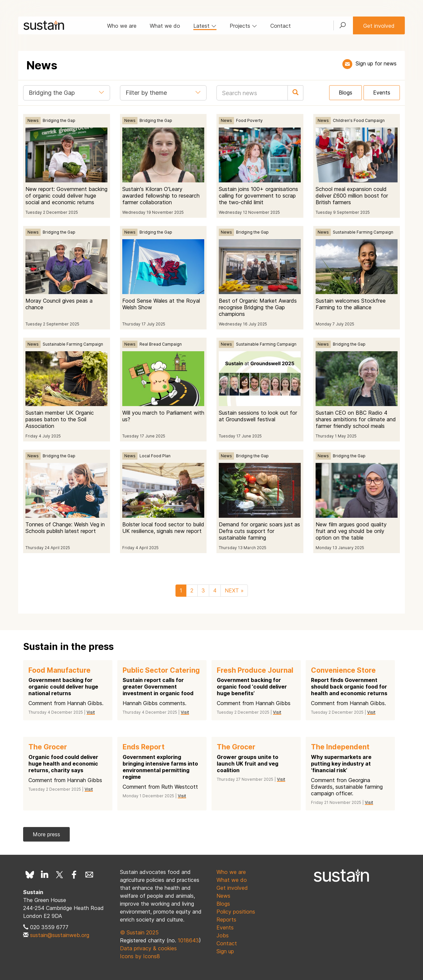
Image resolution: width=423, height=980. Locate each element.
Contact (281, 26)
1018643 (188, 940)
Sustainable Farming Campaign (363, 232)
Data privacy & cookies (148, 948)
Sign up (225, 951)
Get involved (379, 26)
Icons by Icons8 (140, 956)
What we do (165, 26)
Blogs (346, 93)
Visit (91, 712)
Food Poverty (249, 120)
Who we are (122, 26)
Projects (243, 26)
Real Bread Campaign (161, 344)
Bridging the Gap (59, 120)
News (33, 120)
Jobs (223, 935)
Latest (205, 26)
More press (46, 834)
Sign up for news (376, 63)
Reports (226, 920)
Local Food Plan (155, 456)
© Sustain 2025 (139, 932)
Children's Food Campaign (359, 120)
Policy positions (236, 912)
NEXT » (234, 590)
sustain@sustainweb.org (60, 935)
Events (382, 93)
